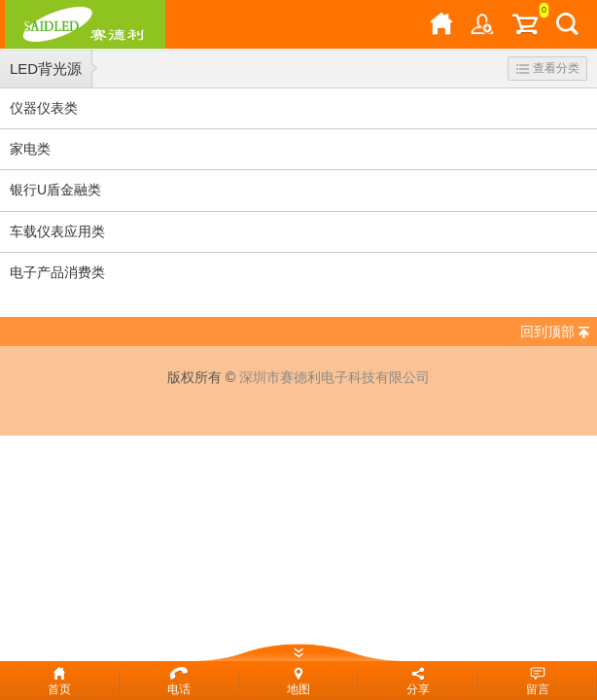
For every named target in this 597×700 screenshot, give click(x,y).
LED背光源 (46, 69)
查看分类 (548, 68)
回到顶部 (547, 332)
